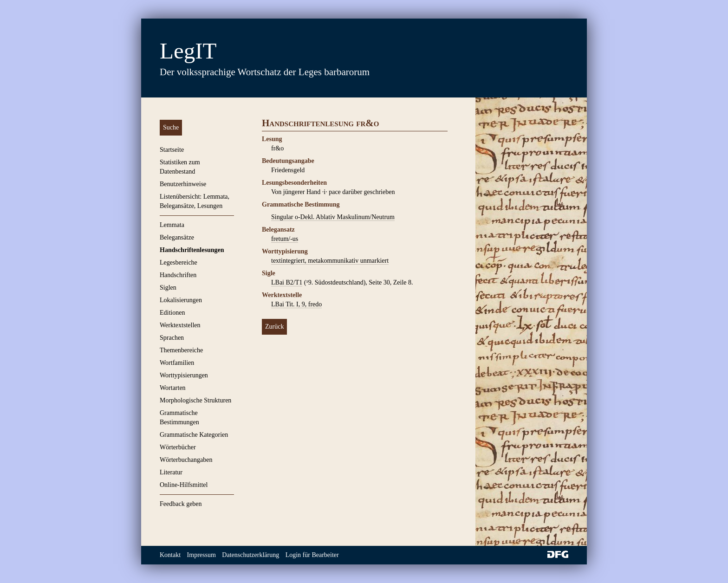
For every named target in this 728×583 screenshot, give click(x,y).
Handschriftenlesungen (192, 250)
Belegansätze (177, 237)
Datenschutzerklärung (250, 555)
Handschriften (178, 275)
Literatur (171, 472)
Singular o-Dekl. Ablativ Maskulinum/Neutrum (333, 217)
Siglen (168, 288)
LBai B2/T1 (287, 282)
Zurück (274, 327)
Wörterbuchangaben (186, 460)
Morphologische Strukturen (195, 400)
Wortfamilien (177, 363)
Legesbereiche (179, 262)
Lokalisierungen (181, 300)
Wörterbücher (178, 447)
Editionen (172, 313)
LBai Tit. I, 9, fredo (296, 304)
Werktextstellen (180, 325)
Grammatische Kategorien (194, 435)
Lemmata (172, 225)
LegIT (188, 51)
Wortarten (173, 388)
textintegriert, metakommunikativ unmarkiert (330, 261)
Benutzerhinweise (183, 184)
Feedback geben (181, 504)
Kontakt (170, 555)
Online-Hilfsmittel (184, 485)
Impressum (201, 555)
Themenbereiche (181, 350)
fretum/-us (285, 239)
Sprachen (172, 338)
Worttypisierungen (184, 375)
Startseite (172, 150)
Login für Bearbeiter (312, 555)
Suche (171, 127)
